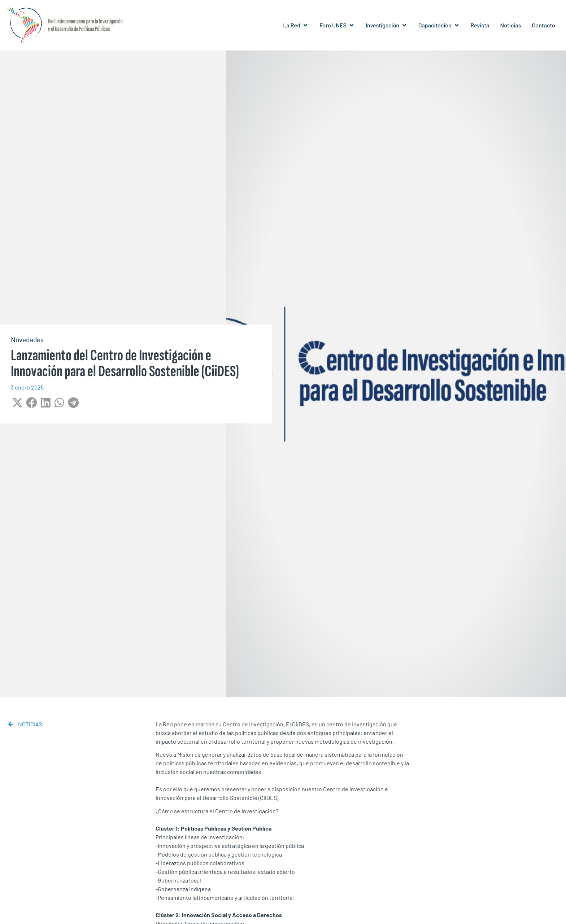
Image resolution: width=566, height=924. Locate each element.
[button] (296, 25)
